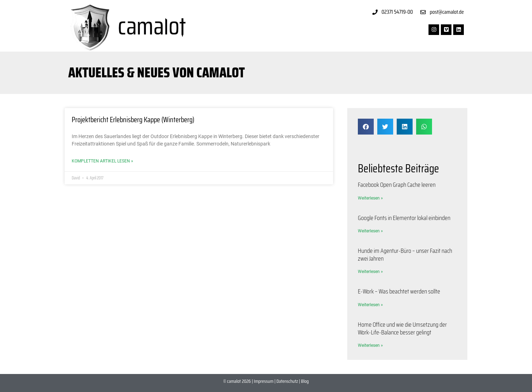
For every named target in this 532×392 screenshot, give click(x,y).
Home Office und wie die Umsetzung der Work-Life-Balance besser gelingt (402, 328)
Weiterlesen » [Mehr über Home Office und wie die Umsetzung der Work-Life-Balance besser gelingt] (370, 345)
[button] (366, 127)
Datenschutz (287, 381)
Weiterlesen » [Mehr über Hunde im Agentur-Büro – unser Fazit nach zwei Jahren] (370, 272)
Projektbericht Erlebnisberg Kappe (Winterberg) (133, 120)
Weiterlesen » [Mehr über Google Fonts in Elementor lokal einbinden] (370, 231)
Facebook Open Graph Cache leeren (397, 185)
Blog (305, 381)
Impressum (264, 381)
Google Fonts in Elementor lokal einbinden (404, 218)
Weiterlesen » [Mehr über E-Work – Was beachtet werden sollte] (370, 305)
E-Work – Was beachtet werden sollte (399, 291)
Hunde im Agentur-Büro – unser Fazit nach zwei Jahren (405, 255)
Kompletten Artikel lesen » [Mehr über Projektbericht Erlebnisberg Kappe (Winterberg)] (102, 161)
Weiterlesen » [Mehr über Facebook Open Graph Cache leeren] (370, 198)
